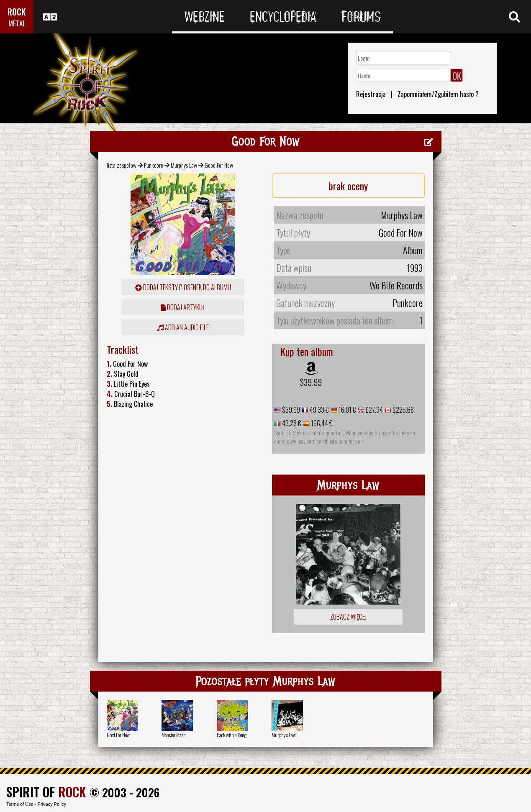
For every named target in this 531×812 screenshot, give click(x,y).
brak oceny (348, 186)
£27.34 (374, 410)
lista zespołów (122, 165)
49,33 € (319, 410)
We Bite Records (396, 285)
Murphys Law (184, 165)
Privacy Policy (52, 804)
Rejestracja (371, 94)
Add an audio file (183, 327)
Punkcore (154, 165)
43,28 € (291, 423)
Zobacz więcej (348, 617)
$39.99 (311, 382)
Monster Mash (174, 735)
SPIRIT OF (46, 792)
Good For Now (118, 735)
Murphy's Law (284, 735)
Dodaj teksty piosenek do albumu (183, 287)
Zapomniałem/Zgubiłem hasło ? (438, 94)
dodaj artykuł (183, 307)
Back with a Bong (232, 735)
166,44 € (321, 423)
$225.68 (403, 410)
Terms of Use (20, 804)
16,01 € (347, 410)
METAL (17, 23)
